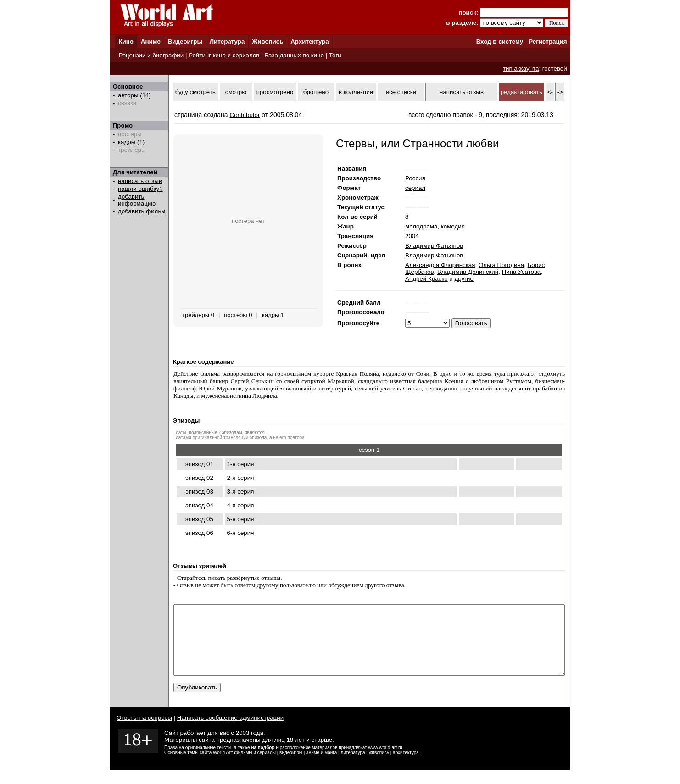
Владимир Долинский (468, 272)
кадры (127, 142)
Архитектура (309, 42)
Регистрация (548, 42)
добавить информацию (137, 200)
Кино (126, 42)
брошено (316, 92)
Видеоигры (185, 42)
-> (560, 92)
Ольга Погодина (501, 265)
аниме (313, 766)
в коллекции (356, 92)
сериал (415, 188)
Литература (227, 42)
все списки (401, 92)
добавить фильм (142, 211)
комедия (453, 226)
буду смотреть (195, 92)
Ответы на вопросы (144, 731)
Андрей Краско (426, 279)
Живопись (268, 42)
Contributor (245, 115)
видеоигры (291, 766)
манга (331, 766)
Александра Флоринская (440, 265)
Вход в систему (500, 42)
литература (353, 766)
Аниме (151, 42)
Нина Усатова (521, 272)
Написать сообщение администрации (230, 731)
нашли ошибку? (140, 189)
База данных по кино (294, 55)
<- (550, 92)
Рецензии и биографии (151, 55)
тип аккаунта (521, 69)
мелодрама (421, 226)
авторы (128, 95)
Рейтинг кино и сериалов (224, 55)
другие (464, 279)
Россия (415, 178)
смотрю (236, 92)
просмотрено (275, 92)
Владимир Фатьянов (434, 246)
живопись (379, 766)
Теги (335, 55)
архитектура (406, 766)
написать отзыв (140, 181)
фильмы (243, 766)
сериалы (267, 766)
